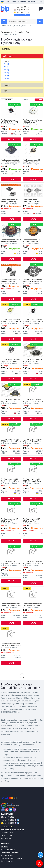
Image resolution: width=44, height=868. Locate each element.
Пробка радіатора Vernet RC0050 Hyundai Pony (33, 121)
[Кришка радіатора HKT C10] (11, 510)
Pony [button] (6, 91)
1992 (7, 70)
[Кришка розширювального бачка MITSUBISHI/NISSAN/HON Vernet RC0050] (33, 111)
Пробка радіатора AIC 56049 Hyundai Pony (31, 161)
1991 (7, 67)
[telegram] (11, 810)
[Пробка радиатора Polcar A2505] (11, 390)
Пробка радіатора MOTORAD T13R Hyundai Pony (10, 562)
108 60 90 (21, 7)
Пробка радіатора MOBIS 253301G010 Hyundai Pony (11, 605)
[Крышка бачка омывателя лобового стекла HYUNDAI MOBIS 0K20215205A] (11, 350)
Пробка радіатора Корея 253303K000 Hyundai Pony (33, 562)
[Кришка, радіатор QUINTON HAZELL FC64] (33, 190)
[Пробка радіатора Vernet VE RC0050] (33, 270)
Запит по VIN (22, 15)
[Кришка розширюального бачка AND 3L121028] (11, 470)
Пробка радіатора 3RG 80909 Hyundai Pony (32, 241)
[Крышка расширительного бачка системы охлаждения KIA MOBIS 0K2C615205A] (33, 594)
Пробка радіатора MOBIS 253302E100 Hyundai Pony (33, 400)
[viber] (14, 810)
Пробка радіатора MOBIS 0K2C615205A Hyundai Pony (33, 605)
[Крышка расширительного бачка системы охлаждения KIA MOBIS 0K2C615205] (11, 634)
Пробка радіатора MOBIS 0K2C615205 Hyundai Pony (11, 645)
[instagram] (7, 810)
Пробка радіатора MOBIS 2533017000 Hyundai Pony (11, 320)
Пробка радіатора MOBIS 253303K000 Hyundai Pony (33, 320)
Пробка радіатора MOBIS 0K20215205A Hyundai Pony (11, 360)
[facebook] (3, 810)
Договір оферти (7, 855)
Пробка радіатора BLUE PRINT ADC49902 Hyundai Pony (11, 161)
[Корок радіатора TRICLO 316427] (11, 230)
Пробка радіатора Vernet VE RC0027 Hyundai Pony (33, 440)
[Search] (40, 21)
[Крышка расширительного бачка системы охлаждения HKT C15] (33, 510)
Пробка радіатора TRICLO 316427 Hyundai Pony (11, 241)
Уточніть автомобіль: (7, 49)
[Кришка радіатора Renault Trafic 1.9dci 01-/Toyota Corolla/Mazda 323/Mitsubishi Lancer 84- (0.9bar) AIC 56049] (33, 151)
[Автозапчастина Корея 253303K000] (33, 552)
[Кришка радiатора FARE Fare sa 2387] (11, 270)
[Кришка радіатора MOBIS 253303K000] (33, 310)
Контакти (32, 2)
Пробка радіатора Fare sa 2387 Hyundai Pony (11, 281)
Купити (11, 139)
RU (8, 2)
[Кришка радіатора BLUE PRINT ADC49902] (11, 151)
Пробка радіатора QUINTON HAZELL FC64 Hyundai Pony (32, 201)
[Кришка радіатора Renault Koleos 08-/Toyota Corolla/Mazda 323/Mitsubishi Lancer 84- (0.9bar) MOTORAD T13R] (11, 552)
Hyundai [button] (7, 85)
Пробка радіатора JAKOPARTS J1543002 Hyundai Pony (10, 121)
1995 (7, 79)
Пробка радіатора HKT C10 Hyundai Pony (10, 520)
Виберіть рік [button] (9, 56)
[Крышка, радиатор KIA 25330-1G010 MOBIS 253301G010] (11, 594)
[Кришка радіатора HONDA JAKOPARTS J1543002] (11, 111)
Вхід (40, 2)
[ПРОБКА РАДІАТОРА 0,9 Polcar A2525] (33, 350)
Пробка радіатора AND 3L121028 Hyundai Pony (10, 480)
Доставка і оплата (19, 2)
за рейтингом (7, 100)
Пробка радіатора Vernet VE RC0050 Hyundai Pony (33, 281)
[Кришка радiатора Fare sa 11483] (11, 190)
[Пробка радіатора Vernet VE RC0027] (33, 430)
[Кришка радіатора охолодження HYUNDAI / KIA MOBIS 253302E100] (33, 390)
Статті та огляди (8, 861)
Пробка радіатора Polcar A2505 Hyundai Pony (10, 400)
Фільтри (39, 100)
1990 (7, 64)
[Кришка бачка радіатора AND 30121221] (33, 470)
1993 (7, 73)
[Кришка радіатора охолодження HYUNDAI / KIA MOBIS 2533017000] (11, 310)
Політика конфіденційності (11, 858)
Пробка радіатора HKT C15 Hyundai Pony (32, 520)
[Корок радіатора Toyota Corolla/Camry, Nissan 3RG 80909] (33, 230)
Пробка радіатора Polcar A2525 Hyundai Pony (33, 360)
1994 (7, 76)
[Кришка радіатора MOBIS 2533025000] (11, 430)
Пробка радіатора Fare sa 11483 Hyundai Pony (11, 201)
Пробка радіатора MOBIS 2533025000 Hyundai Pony (11, 440)
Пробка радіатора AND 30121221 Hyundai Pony (32, 480)
